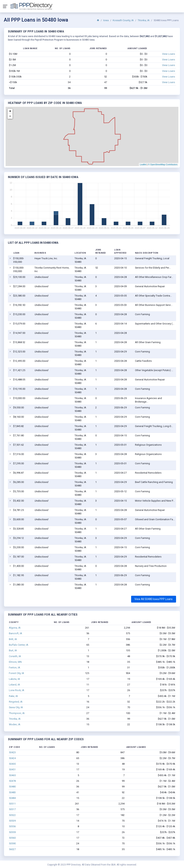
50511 (12, 804)
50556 (12, 826)
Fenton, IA (15, 668)
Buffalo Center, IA (19, 645)
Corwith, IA (15, 656)
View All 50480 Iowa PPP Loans (153, 599)
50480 (12, 787)
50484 (12, 798)
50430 (12, 764)
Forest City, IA (16, 673)
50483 (12, 792)
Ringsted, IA (16, 702)
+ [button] (10, 111)
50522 (12, 815)
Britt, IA (13, 639)
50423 (12, 752)
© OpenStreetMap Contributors (163, 164)
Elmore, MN (15, 662)
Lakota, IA (14, 679)
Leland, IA (14, 685)
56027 (12, 849)
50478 (12, 781)
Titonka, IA (144, 20)
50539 (12, 821)
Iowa (106, 20)
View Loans (169, 54)
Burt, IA (13, 650)
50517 (12, 809)
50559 (12, 832)
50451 (12, 769)
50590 (12, 843)
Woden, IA (15, 724)
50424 (12, 758)
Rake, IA (13, 696)
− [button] (10, 116)
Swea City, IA (16, 707)
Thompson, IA (17, 713)
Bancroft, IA (15, 633)
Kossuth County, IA (123, 20)
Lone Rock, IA (17, 690)
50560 (12, 838)
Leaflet (143, 164)
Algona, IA (15, 628)
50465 (12, 775)
